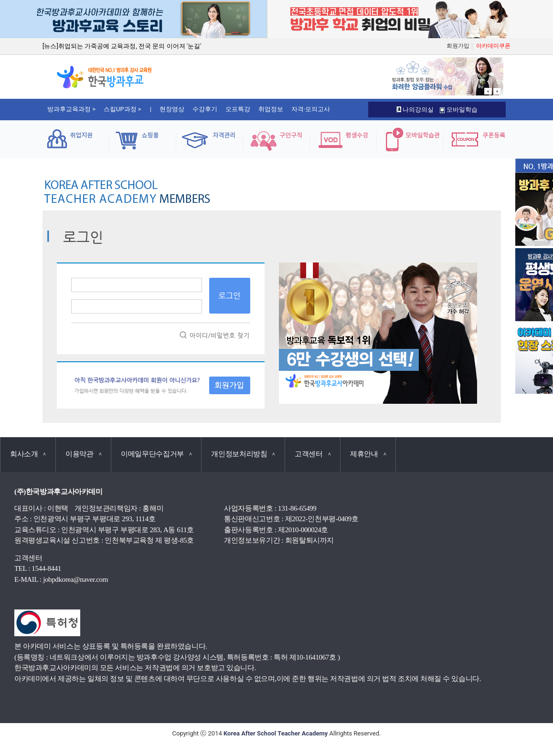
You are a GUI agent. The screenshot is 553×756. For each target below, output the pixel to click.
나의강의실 (415, 110)
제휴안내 (368, 454)
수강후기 (205, 109)
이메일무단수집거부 (156, 454)
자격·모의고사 (311, 109)
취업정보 (271, 109)
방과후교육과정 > (71, 109)
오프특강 (238, 109)
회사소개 (28, 454)
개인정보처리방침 (243, 454)
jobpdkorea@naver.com (75, 579)
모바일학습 (458, 110)
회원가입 (458, 46)
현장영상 (172, 109)
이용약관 (83, 454)
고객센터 (313, 454)
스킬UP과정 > (122, 109)
